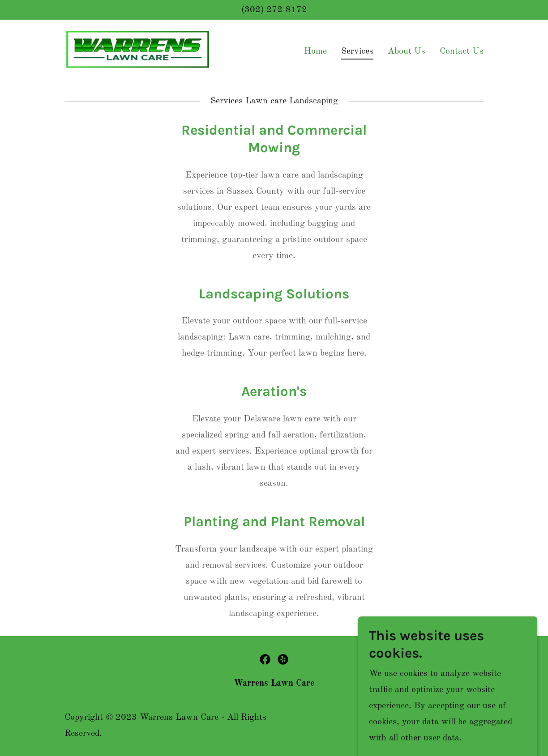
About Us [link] (407, 51)
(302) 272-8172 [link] (274, 10)
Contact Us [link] (462, 51)
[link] (138, 50)
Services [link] (357, 51)
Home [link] (315, 51)
